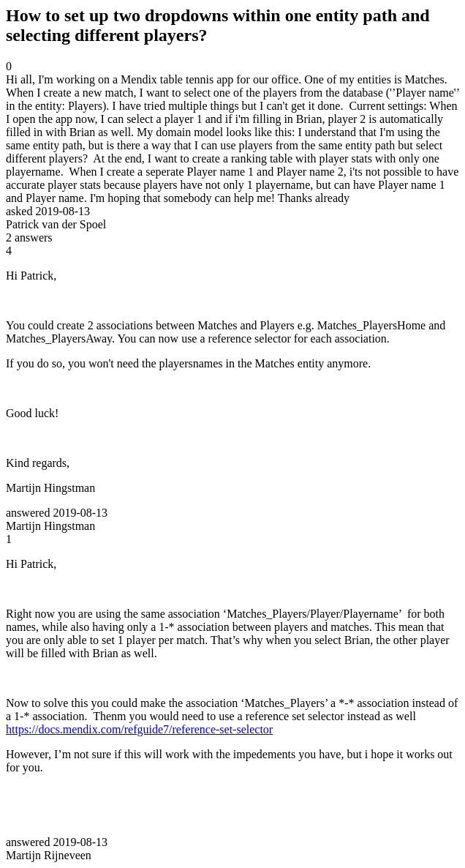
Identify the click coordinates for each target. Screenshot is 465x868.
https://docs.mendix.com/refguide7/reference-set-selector (139, 729)
